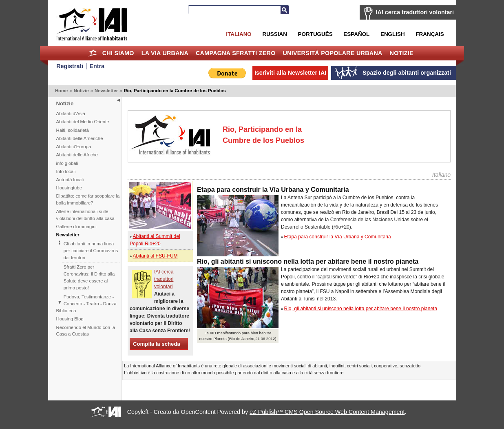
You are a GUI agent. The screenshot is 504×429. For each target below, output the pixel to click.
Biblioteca (66, 311)
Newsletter (106, 91)
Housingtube (69, 188)
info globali (67, 163)
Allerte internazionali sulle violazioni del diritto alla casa (85, 215)
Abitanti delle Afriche (77, 155)
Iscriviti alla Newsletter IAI (290, 73)
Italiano (239, 34)
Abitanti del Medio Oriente (83, 122)
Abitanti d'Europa (74, 147)
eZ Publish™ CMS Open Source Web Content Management (327, 412)
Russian (274, 34)
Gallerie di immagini (76, 227)
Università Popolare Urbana (332, 53)
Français (430, 34)
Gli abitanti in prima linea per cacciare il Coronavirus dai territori (91, 251)
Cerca (285, 10)
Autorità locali (70, 180)
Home (93, 53)
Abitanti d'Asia (71, 113)
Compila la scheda (157, 344)
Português (315, 34)
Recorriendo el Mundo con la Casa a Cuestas (86, 331)
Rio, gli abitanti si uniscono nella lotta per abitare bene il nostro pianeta (361, 309)
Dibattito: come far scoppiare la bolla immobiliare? (88, 199)
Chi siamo (118, 53)
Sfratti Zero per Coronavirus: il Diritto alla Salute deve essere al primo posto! (89, 277)
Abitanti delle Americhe (80, 138)
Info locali (66, 171)
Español (356, 34)
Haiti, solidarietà (73, 130)
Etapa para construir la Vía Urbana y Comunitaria (338, 237)
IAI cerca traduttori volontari (415, 12)
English (393, 34)
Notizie (402, 53)
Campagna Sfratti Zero (236, 53)
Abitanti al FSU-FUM (155, 256)
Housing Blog (70, 319)
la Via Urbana (165, 53)
